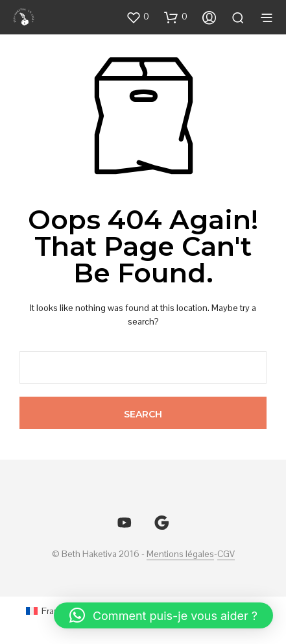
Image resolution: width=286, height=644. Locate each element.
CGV (226, 554)
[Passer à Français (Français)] (50, 611)
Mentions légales (180, 554)
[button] (137, 17)
